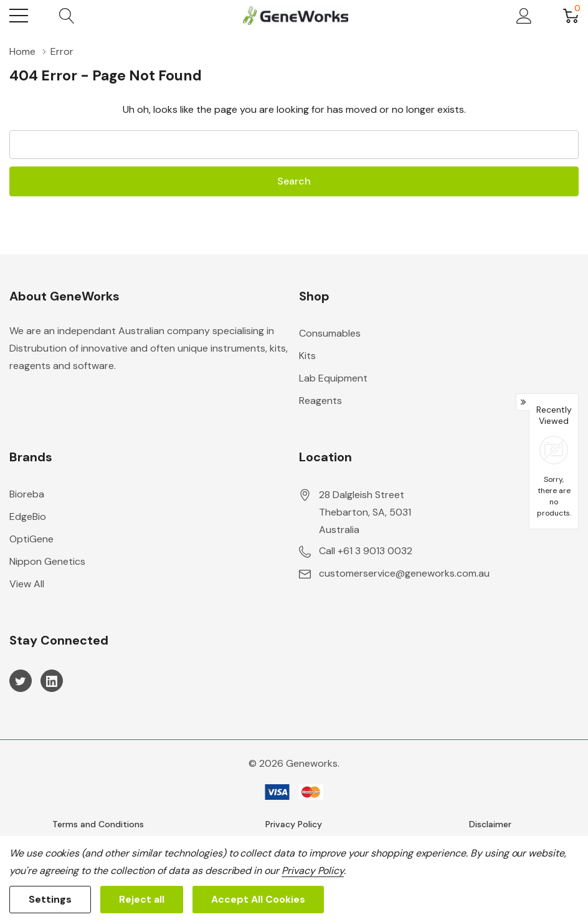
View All (27, 584)
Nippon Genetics (47, 561)
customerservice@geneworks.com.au (404, 573)
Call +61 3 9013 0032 (366, 551)
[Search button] (67, 16)
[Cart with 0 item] (571, 16)
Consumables (330, 333)
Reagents (320, 401)
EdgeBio (28, 516)
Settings (50, 899)
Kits (307, 356)
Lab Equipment (333, 378)
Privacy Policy (294, 824)
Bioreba (27, 494)
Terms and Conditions (98, 824)
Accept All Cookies (258, 899)
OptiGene (31, 539)
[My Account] (524, 16)
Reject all (142, 899)
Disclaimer (490, 824)
